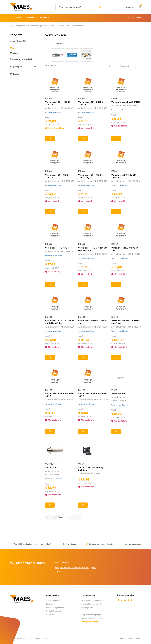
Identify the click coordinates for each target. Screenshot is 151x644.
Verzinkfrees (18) (18, 41)
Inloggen (130, 7)
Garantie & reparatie (54, 611)
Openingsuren (87, 608)
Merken (30, 18)
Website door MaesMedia (129, 639)
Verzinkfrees (58, 43)
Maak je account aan (90, 622)
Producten (50, 615)
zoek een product (81, 568)
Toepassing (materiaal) (21, 59)
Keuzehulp (44, 18)
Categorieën (16, 18)
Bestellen (49, 604)
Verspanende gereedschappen (41, 26)
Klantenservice (134, 18)
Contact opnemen (53, 601)
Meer (13, 48)
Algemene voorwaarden (37, 639)
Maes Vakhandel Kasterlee (92, 604)
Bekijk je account (63, 568)
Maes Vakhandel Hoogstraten (93, 601)
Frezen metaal (63, 26)
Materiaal (15, 74)
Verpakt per (16, 67)
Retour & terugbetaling (55, 608)
